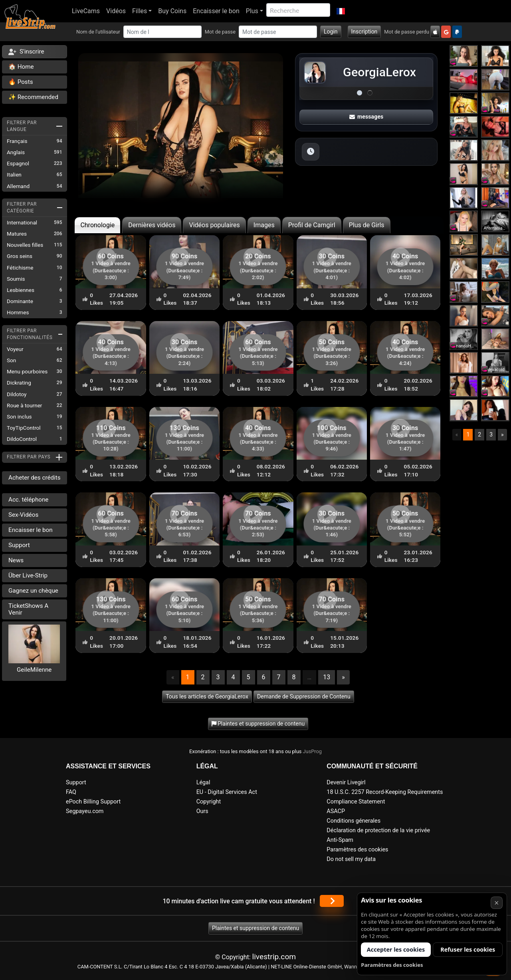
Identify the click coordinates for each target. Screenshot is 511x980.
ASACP (336, 811)
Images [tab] (264, 225)
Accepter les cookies (396, 949)
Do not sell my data (351, 859)
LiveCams (86, 11)
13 (327, 677)
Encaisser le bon (216, 11)
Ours (202, 811)
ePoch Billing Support (93, 802)
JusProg (313, 751)
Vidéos (116, 11)
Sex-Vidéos (23, 515)
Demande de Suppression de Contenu (304, 696)
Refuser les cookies (468, 949)
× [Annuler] (496, 903)
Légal (203, 783)
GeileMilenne (34, 670)
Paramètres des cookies (357, 850)
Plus (252, 11)
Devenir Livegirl (346, 783)
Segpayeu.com (85, 811)
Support (19, 545)
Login (331, 32)
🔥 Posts (21, 82)
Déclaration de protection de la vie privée (378, 830)
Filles (140, 11)
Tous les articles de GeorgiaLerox (207, 696)
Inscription (364, 32)
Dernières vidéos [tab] (152, 225)
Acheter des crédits (35, 478)
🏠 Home (21, 67)
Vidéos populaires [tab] (214, 225)
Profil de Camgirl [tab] (312, 225)
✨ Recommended (33, 97)
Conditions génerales (354, 821)
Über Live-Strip (28, 575)
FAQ (71, 792)
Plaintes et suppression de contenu (255, 928)
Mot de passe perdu (407, 32)
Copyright (209, 802)
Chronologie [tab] (97, 225)
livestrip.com (274, 957)
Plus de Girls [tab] (367, 225)
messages (366, 117)
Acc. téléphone (28, 500)
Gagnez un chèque (33, 591)
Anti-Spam (340, 840)
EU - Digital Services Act (227, 792)
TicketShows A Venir (28, 609)
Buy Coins (172, 11)
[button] (341, 11)
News (16, 560)
